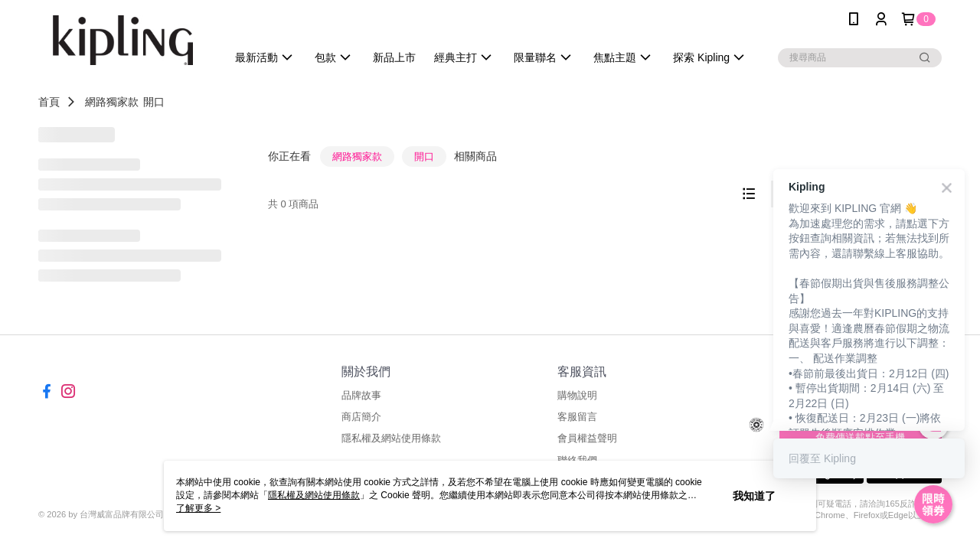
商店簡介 (361, 417)
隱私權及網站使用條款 (391, 438)
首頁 (49, 102)
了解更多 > (198, 508)
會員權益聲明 (587, 438)
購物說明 (577, 395)
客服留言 (577, 417)
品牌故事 (361, 395)
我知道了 (754, 496)
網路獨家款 (112, 102)
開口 (154, 102)
